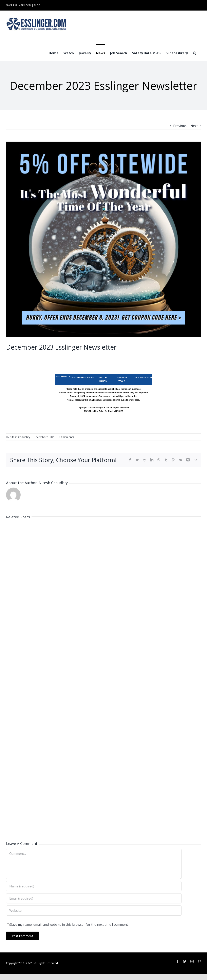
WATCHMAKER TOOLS (83, 378)
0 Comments (66, 437)
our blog (135, 400)
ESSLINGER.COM (143, 378)
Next (194, 126)
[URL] (94, 911)
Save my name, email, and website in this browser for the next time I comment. (69, 924)
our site (124, 400)
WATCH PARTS (63, 377)
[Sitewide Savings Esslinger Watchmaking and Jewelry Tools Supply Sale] (103, 239)
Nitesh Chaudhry (20, 437)
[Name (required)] (94, 886)
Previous (180, 126)
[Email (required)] (94, 898)
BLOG (37, 5)
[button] (194, 53)
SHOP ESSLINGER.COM (19, 5)
